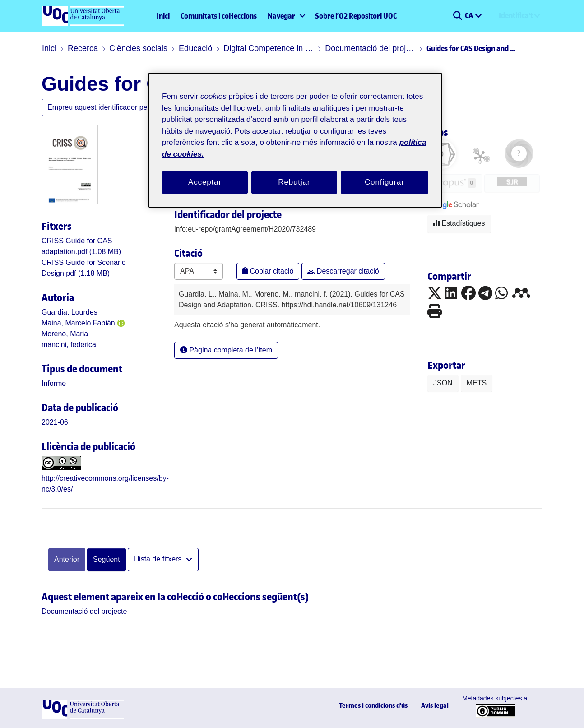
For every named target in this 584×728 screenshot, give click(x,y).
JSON (443, 383)
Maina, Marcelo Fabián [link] (78, 323)
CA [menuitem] (470, 15)
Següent (107, 559)
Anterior (67, 559)
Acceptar (205, 182)
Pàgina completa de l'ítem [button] (226, 350)
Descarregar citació (343, 271)
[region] (295, 140)
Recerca (83, 48)
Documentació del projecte (370, 48)
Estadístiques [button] (459, 223)
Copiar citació (268, 271)
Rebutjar (294, 182)
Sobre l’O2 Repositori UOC (356, 16)
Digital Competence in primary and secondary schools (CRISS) (269, 48)
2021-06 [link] (55, 422)
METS (477, 383)
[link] (54, 383)
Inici (163, 16)
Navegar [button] (281, 16)
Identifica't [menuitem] (516, 15)
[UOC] (83, 716)
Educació (195, 48)
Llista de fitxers (159, 559)
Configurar (385, 182)
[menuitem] (286, 16)
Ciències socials (138, 48)
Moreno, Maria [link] (65, 334)
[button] (457, 16)
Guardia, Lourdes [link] (70, 312)
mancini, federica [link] (69, 345)
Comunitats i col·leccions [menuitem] (219, 16)
